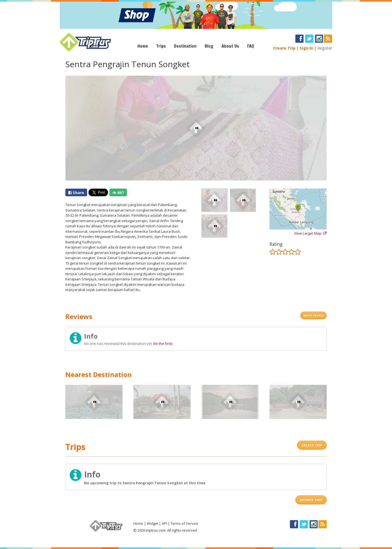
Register (325, 48)
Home (143, 46)
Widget (152, 523)
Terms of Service (184, 523)
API (164, 523)
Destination (185, 46)
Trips (161, 46)
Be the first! (163, 343)
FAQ (251, 46)
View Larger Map (310, 233)
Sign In (306, 48)
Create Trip (284, 48)
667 (118, 193)
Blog (209, 46)
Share (76, 193)
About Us (230, 46)
